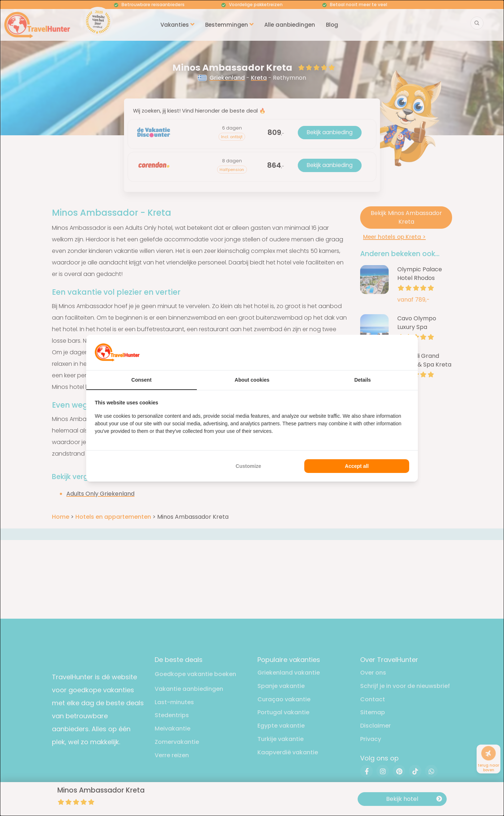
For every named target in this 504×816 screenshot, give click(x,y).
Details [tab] (363, 380)
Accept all (357, 466)
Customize (249, 466)
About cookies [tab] (252, 380)
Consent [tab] (141, 380)
